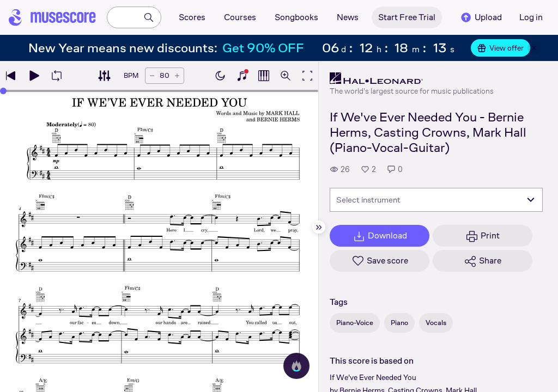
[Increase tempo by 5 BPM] (177, 76)
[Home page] (52, 17)
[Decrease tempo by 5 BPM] (152, 76)
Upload (481, 17)
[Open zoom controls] (286, 76)
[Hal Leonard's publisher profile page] (412, 78)
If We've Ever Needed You (373, 377)
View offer (501, 48)
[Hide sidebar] (319, 227)
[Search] (149, 17)
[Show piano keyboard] (242, 76)
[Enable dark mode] (220, 76)
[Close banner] (534, 48)
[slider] (3, 91)
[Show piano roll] (264, 76)
